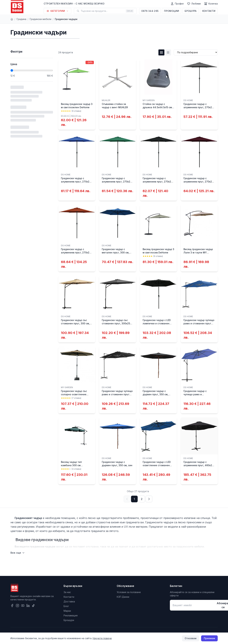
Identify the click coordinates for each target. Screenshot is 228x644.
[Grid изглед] (161, 52)
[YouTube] (23, 606)
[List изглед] (168, 52)
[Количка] (211, 4)
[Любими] (194, 4)
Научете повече (102, 638)
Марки (67, 611)
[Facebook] (12, 606)
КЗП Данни (123, 597)
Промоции (172, 11)
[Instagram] (17, 606)
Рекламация (71, 615)
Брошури (69, 620)
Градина (21, 19)
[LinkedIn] (28, 606)
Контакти (209, 11)
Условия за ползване (129, 592)
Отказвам (191, 638)
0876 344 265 (150, 11)
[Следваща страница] (149, 499)
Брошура (191, 11)
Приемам (209, 638)
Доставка (69, 601)
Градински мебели (41, 19)
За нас (67, 592)
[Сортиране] (196, 52)
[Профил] (177, 4)
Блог (66, 606)
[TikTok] (33, 606)
